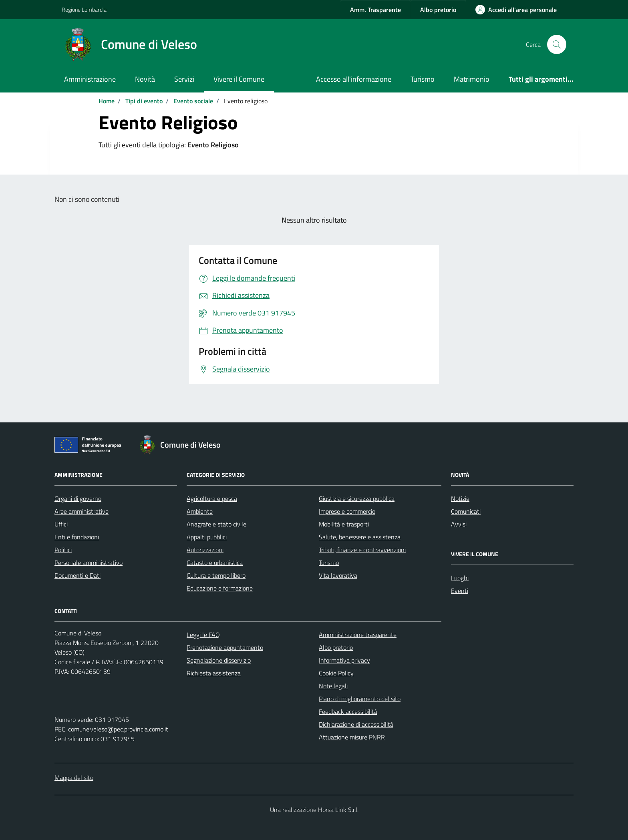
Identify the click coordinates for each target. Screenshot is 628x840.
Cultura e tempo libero (216, 575)
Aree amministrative (82, 511)
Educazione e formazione (220, 588)
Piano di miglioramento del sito (360, 699)
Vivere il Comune (239, 79)
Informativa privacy (344, 660)
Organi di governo (78, 498)
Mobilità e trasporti (344, 524)
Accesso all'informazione (354, 79)
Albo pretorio (336, 647)
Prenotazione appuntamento (225, 647)
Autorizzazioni (205, 550)
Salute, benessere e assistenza (360, 537)
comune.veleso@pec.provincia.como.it (118, 729)
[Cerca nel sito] (557, 44)
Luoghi (460, 578)
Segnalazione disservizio (219, 660)
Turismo (423, 79)
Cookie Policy (336, 673)
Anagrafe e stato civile (216, 524)
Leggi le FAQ (203, 635)
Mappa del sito (74, 778)
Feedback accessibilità (348, 711)
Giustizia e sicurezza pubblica (357, 498)
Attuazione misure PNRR (352, 737)
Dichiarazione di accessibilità (356, 724)
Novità (145, 79)
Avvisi (459, 524)
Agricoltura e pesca (212, 498)
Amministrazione (90, 79)
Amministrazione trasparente (358, 635)
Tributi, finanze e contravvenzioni (362, 550)
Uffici (61, 524)
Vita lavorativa (338, 575)
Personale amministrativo (89, 563)
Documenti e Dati (77, 575)
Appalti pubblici (207, 537)
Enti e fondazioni (77, 537)
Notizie (460, 498)
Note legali (333, 686)
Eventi (460, 591)
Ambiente (200, 511)
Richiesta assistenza (214, 673)
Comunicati (466, 511)
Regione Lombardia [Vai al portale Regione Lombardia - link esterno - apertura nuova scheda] (84, 9)
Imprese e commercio (347, 511)
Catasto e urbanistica (215, 563)
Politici (63, 550)
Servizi (184, 79)
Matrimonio (472, 79)
